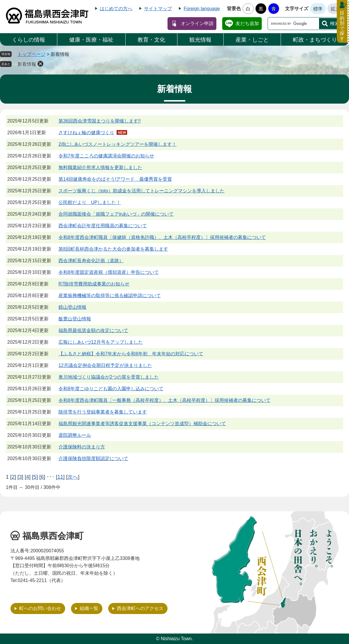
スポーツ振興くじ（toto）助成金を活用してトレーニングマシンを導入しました (141, 191)
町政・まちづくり (315, 40)
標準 (318, 9)
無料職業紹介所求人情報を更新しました (100, 167)
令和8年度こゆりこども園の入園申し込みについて (111, 389)
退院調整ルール (75, 435)
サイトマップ (158, 9)
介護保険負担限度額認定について (93, 458)
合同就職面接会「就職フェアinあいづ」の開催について (116, 214)
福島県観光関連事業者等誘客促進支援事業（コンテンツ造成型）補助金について (142, 424)
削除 (40, 64)
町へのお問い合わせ (40, 608)
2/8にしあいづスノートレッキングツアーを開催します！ (117, 144)
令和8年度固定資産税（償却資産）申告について (109, 272)
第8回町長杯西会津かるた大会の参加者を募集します (113, 249)
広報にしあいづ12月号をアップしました (101, 342)
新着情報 (27, 64)
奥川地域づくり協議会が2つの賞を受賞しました (109, 377)
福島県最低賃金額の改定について (93, 330)
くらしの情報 (29, 40)
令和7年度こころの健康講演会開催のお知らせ (106, 156)
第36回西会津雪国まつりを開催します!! (100, 121)
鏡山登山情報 (72, 307)
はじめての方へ (116, 9)
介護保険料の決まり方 (82, 447)
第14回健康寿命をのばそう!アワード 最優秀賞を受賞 (115, 179)
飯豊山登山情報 (75, 319)
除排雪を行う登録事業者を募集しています (103, 412)
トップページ (31, 54)
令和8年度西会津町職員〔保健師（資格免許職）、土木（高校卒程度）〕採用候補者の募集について (162, 237)
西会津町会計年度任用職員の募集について (103, 226)
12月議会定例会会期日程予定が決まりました (105, 365)
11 (60, 477)
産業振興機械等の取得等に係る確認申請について (110, 296)
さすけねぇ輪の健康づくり (86, 133)
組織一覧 (89, 608)
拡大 (335, 9)
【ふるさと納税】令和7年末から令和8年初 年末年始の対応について (131, 354)
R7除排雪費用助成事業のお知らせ (94, 284)
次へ (73, 477)
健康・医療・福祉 (91, 40)
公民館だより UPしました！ (90, 202)
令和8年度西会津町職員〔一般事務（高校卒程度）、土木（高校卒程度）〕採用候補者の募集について (164, 400)
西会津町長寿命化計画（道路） (91, 261)
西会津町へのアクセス (140, 608)
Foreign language (202, 9)
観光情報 (200, 40)
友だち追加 (247, 23)
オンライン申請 (197, 23)
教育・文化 (151, 40)
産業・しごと (252, 40)
